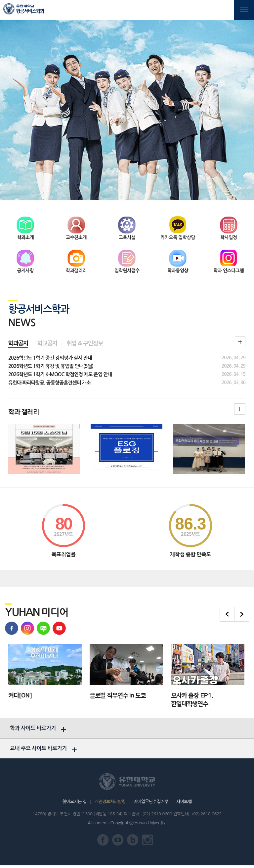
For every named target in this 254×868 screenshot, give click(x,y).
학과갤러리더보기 (240, 408)
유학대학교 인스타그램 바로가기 (27, 627)
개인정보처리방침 (110, 805)
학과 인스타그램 (229, 269)
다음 (242, 613)
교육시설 (127, 236)
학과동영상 (178, 269)
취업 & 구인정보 (85, 342)
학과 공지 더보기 (240, 341)
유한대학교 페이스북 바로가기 (12, 627)
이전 (227, 613)
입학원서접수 (127, 269)
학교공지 (47, 342)
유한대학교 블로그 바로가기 (43, 627)
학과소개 (25, 236)
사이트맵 (184, 805)
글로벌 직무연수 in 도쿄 (118, 694)
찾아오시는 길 (74, 805)
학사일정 (229, 236)
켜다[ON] (20, 694)
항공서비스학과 (30, 11)
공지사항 (25, 269)
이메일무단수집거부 (151, 805)
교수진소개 (76, 236)
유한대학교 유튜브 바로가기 (59, 627)
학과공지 (18, 342)
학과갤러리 (76, 269)
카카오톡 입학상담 (178, 236)
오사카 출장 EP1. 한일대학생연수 (192, 698)
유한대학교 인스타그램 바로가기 (148, 843)
